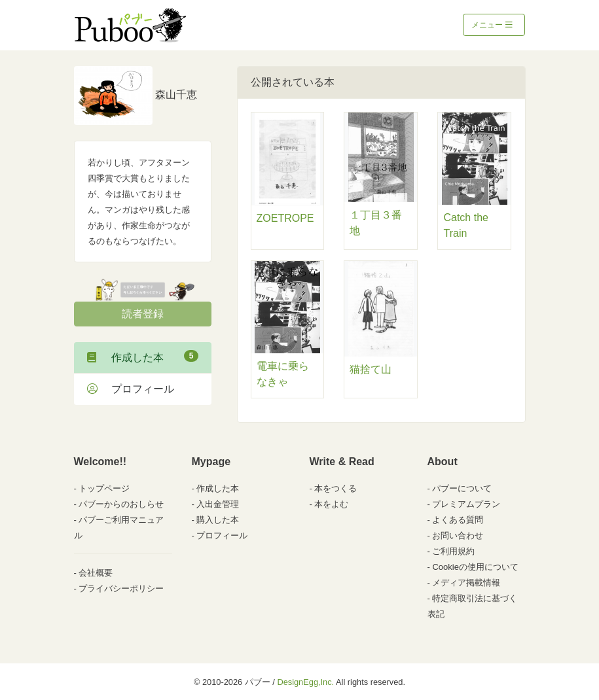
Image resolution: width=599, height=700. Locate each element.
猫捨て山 (371, 369)
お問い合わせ (458, 535)
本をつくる (336, 488)
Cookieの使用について (475, 567)
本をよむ (331, 504)
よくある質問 (458, 520)
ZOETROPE (285, 218)
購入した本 (218, 520)
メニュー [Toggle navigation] (492, 25)
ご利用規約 (453, 551)
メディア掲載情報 (466, 583)
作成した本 (143, 357)
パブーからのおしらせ (121, 504)
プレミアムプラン (466, 504)
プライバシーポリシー (121, 588)
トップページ (104, 488)
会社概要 (96, 573)
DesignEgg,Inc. (305, 682)
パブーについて (462, 488)
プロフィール (131, 389)
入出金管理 (218, 504)
